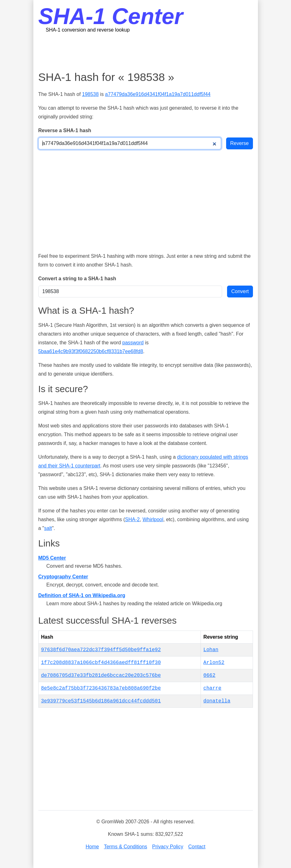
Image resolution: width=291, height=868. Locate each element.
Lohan (211, 650)
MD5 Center (52, 558)
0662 (209, 676)
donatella (217, 701)
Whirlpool (153, 519)
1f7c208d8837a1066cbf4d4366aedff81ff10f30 (101, 663)
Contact (197, 847)
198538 (90, 94)
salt (48, 528)
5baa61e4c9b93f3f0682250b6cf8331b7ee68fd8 (91, 351)
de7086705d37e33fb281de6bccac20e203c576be (101, 676)
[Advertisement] (152, 52)
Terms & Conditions (126, 847)
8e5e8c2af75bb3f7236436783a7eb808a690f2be (101, 688)
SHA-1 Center (111, 16)
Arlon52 (214, 663)
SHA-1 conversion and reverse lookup (88, 30)
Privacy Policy (168, 847)
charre (212, 688)
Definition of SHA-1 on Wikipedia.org (82, 595)
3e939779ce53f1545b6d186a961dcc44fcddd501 (101, 701)
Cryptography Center (63, 577)
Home (92, 847)
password (133, 343)
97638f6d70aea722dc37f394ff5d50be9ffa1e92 (101, 650)
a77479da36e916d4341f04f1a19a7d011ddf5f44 (158, 94)
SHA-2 (132, 519)
